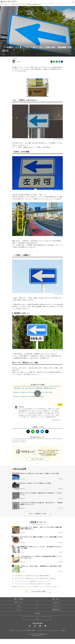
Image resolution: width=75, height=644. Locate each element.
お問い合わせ (12, 626)
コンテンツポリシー (40, 626)
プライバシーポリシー (49, 626)
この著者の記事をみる (56, 416)
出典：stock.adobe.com (58, 139)
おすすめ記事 (28, 626)
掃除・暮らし (56, 595)
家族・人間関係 (19, 595)
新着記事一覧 (56, 606)
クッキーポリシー (57, 626)
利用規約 (33, 626)
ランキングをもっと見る (38, 587)
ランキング (19, 606)
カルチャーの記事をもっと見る (37, 510)
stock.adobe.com (70, 54)
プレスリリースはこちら (20, 626)
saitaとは (38, 609)
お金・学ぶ (56, 599)
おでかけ (16, 437)
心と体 (19, 602)
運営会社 (63, 626)
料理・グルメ (19, 599)
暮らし (23, 437)
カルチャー (7, 5)
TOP (2, 5)
